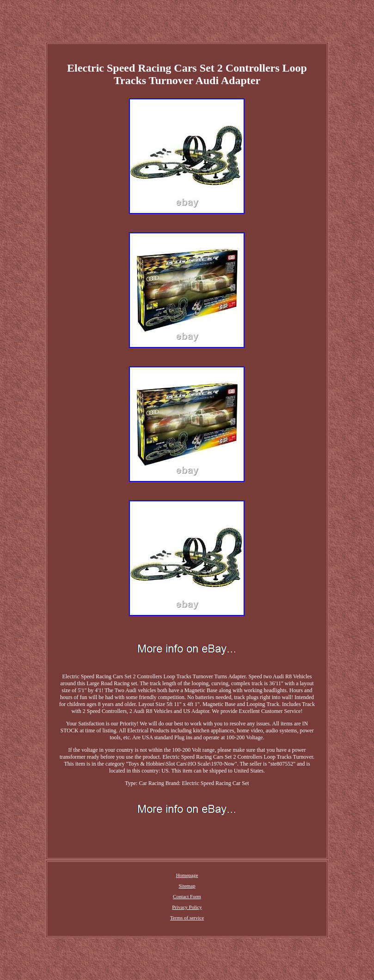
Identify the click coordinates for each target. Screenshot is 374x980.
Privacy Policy (187, 907)
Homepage (187, 875)
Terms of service (187, 918)
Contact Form (187, 896)
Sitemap (187, 886)
